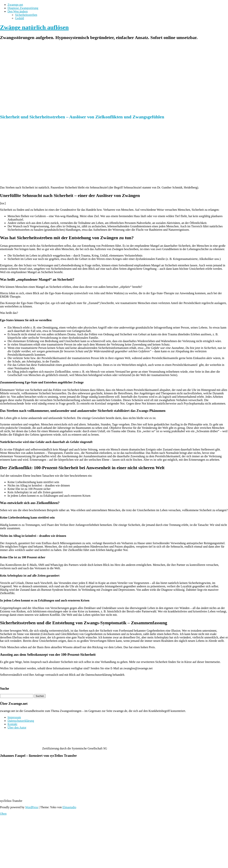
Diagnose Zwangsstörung (23, 8)
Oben (3, 814)
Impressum (14, 717)
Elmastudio (69, 807)
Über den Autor (17, 727)
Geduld (20, 18)
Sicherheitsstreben (26, 15)
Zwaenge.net (15, 5)
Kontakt (12, 724)
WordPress (32, 807)
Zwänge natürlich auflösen (34, 27)
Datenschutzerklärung (21, 721)
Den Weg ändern (18, 11)
